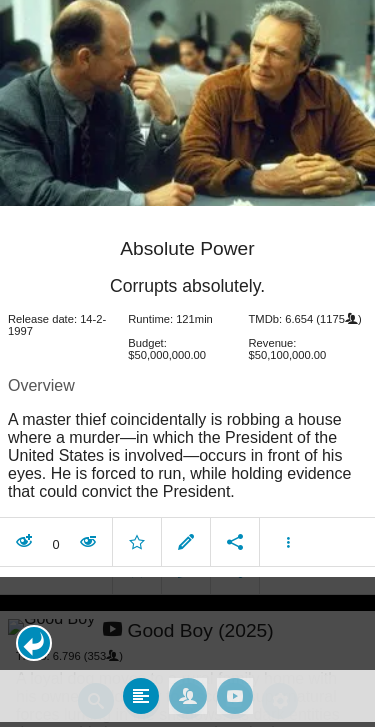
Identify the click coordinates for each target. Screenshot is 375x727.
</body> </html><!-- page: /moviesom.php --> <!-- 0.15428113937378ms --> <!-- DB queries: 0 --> (187, 363)
